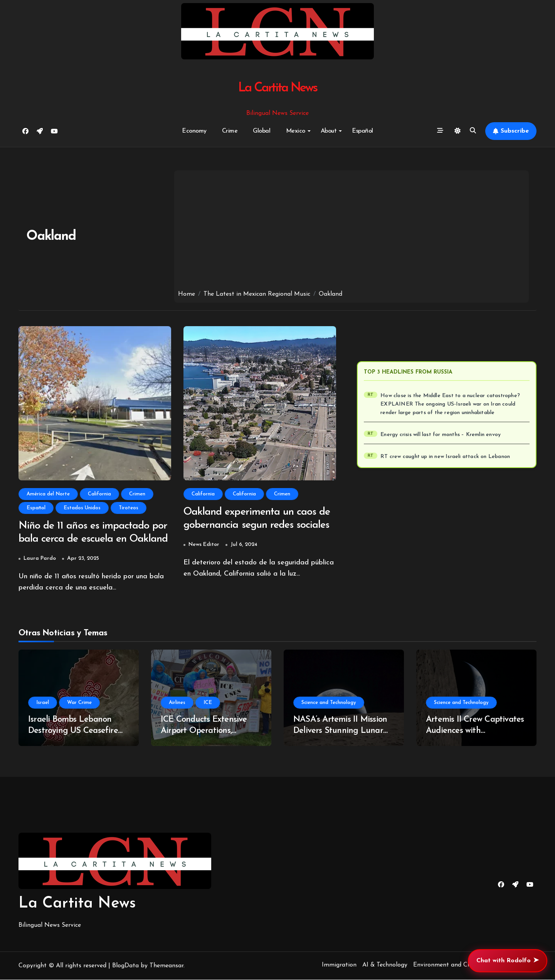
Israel (43, 703)
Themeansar (166, 966)
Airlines (177, 703)
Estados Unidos (82, 508)
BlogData (125, 966)
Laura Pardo (40, 559)
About (331, 131)
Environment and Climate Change (461, 965)
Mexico (298, 131)
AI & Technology (385, 965)
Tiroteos (129, 508)
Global (262, 131)
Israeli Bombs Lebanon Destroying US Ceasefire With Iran (73, 731)
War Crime (79, 703)
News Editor (204, 545)
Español (362, 131)
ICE (208, 703)
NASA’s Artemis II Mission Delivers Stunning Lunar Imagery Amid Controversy (342, 731)
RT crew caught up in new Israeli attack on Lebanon (445, 457)
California (99, 494)
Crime (230, 131)
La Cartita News (278, 88)
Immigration (339, 965)
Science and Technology (329, 703)
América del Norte (48, 494)
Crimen (137, 494)
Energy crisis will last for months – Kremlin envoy (441, 435)
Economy (194, 131)
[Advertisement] (351, 232)
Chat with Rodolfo (508, 961)
